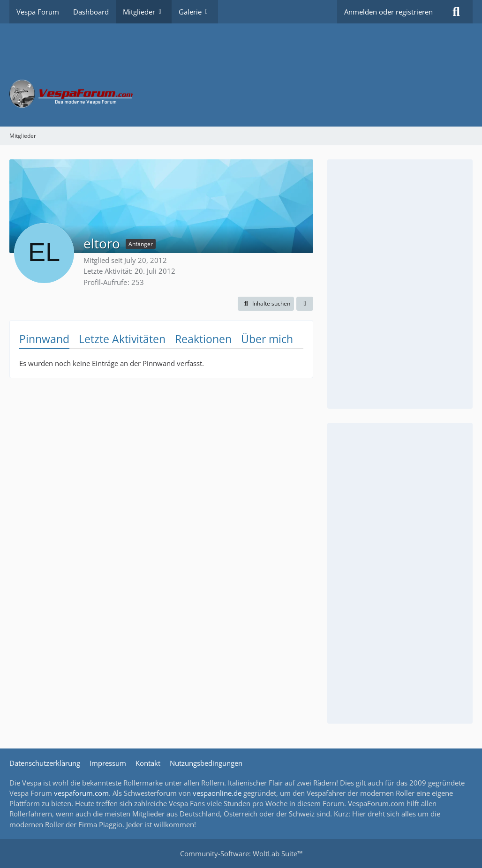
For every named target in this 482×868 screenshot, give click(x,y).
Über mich (267, 339)
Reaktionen (203, 339)
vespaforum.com (81, 793)
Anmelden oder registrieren (388, 12)
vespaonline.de (217, 793)
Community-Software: (241, 853)
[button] (266, 304)
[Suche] (456, 12)
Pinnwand (44, 339)
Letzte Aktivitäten (122, 339)
